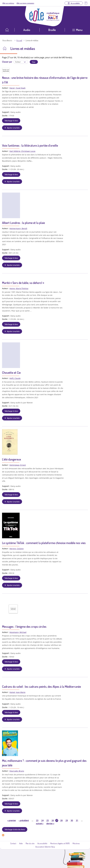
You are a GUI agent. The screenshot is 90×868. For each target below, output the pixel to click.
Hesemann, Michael (18, 632)
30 (72, 820)
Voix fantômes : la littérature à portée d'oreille (30, 145)
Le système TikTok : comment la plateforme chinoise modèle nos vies (44, 543)
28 (61, 820)
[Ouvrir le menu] (77, 31)
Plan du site (30, 843)
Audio (27, 30)
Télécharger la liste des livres (15, 829)
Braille (52, 30)
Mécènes (76, 843)
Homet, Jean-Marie (17, 692)
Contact (13, 843)
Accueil (19, 40)
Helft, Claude (15, 378)
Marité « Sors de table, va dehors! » (23, 283)
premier (12, 820)
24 (42, 820)
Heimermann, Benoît (18, 228)
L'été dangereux (12, 459)
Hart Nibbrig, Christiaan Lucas (22, 151)
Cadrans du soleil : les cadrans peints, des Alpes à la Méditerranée (41, 687)
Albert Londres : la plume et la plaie (23, 223)
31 (77, 820)
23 (37, 820)
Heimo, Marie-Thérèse (19, 288)
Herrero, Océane (17, 549)
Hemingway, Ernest (18, 465)
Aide (21, 843)
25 (48, 820)
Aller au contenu (8, 3)
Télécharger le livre (11, 121)
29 (67, 820)
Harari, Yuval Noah (17, 88)
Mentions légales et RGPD (60, 843)
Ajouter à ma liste (13, 128)
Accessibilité (42, 843)
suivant (40, 823)
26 (53, 820)
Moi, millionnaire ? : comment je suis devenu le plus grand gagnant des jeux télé (44, 763)
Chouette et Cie (11, 373)
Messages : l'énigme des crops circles (24, 626)
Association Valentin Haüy (45, 847)
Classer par (7, 62)
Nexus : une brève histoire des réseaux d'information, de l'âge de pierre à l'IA (45, 80)
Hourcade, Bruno (17, 771)
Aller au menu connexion (25, 3)
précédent (24, 820)
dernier (50, 823)
